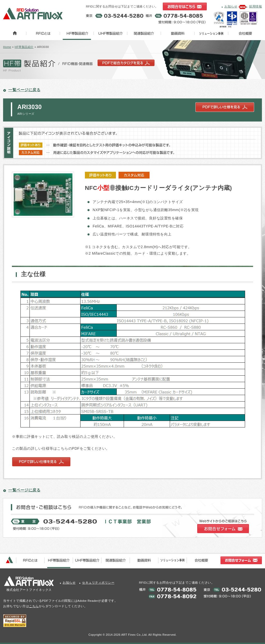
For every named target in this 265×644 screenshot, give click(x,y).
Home (7, 47)
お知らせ (231, 6)
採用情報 (255, 6)
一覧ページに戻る (24, 90)
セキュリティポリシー (98, 583)
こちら (34, 606)
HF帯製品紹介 (24, 47)
